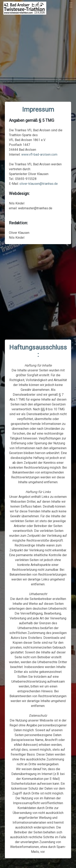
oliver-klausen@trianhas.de (39, 184)
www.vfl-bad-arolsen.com (39, 154)
